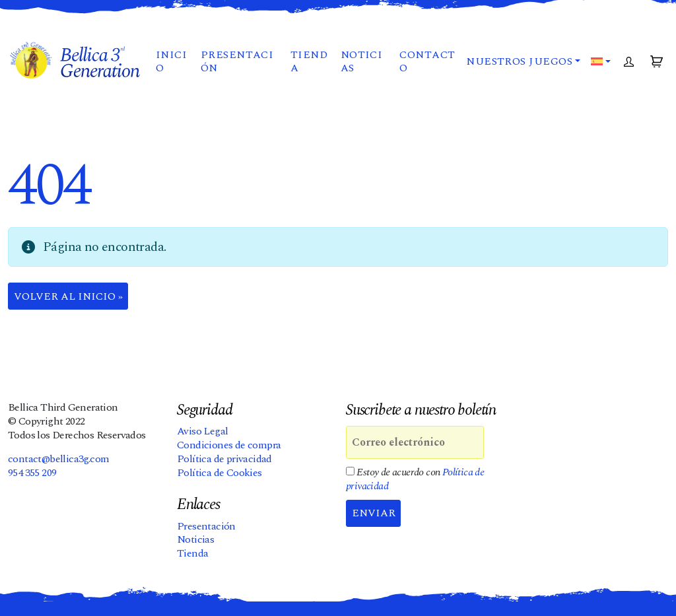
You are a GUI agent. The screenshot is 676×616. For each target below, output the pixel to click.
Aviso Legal (202, 431)
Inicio (171, 62)
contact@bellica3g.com (58, 459)
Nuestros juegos (519, 61)
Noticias (362, 62)
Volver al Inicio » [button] (68, 296)
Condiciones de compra (229, 445)
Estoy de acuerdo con (415, 479)
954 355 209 (32, 473)
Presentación (237, 62)
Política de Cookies (220, 473)
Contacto (427, 62)
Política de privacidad (224, 459)
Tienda (309, 62)
